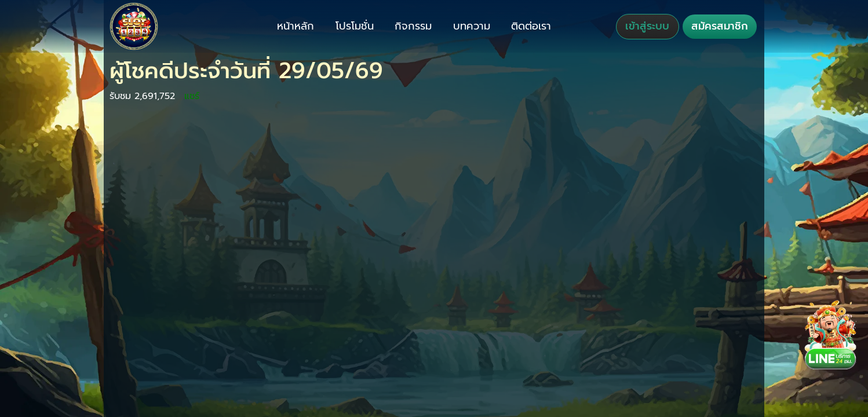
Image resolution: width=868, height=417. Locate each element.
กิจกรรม (413, 26)
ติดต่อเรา (531, 26)
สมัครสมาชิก (720, 26)
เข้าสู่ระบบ (647, 26)
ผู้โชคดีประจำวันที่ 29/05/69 (246, 71)
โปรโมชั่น (355, 26)
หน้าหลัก (296, 26)
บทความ (472, 26)
